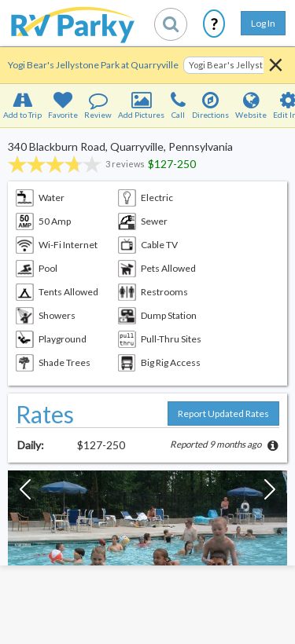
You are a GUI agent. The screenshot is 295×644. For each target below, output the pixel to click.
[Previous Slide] (25, 493)
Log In (263, 23)
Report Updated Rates (223, 413)
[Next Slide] (270, 493)
